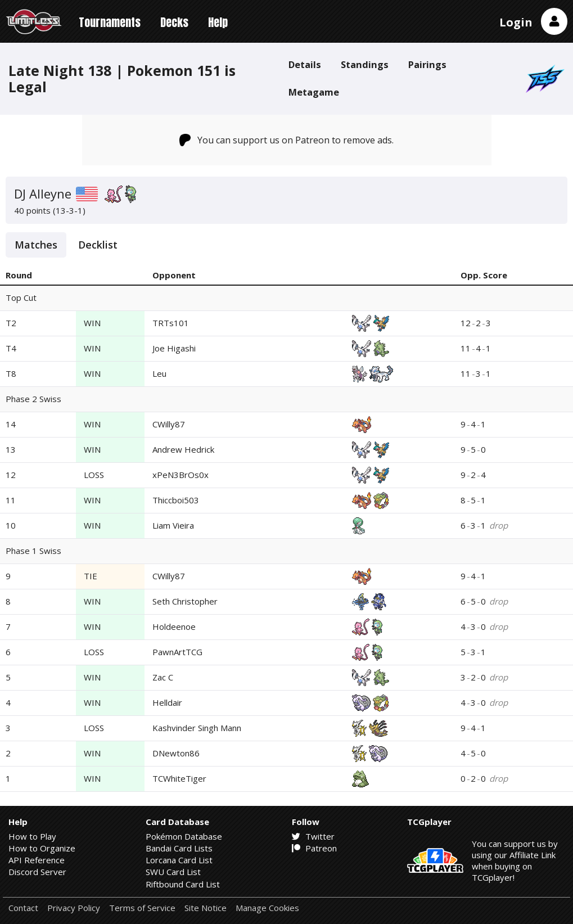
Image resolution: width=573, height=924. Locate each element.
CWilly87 (169, 424)
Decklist (98, 245)
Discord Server (37, 872)
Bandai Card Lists (179, 848)
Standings (365, 64)
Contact (23, 908)
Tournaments (110, 22)
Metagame (314, 92)
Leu (159, 373)
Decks (174, 22)
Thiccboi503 (176, 500)
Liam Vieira (173, 525)
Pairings (427, 64)
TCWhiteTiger (179, 778)
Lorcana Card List (179, 860)
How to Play (32, 836)
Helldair (167, 702)
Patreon (314, 848)
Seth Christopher (185, 601)
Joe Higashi (174, 348)
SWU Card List (173, 872)
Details (305, 64)
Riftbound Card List (183, 884)
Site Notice (206, 908)
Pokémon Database (184, 836)
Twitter (313, 836)
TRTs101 (171, 323)
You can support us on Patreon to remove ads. (286, 140)
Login (516, 22)
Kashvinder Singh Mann (197, 728)
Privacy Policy (74, 908)
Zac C (163, 677)
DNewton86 (176, 753)
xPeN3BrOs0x (181, 475)
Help (218, 22)
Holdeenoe (174, 626)
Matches (36, 245)
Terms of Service (142, 908)
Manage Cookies (267, 908)
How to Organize (42, 848)
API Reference (37, 860)
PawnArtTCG (177, 652)
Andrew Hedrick (183, 449)
